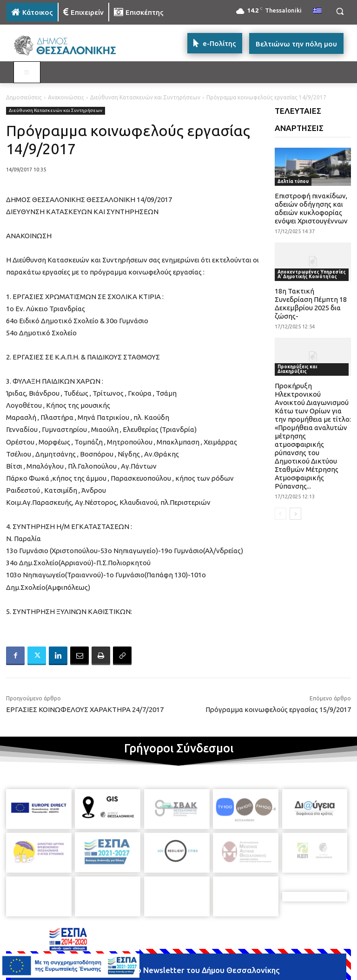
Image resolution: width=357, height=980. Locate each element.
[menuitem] (317, 11)
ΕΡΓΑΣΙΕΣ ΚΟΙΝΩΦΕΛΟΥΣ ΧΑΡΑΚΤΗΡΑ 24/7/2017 (85, 709)
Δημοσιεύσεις (24, 97)
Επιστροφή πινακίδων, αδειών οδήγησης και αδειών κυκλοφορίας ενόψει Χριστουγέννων (311, 208)
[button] (340, 11)
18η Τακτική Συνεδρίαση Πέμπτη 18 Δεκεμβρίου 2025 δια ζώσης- (311, 304)
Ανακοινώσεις (66, 97)
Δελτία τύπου (293, 181)
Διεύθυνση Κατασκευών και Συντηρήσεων (145, 97)
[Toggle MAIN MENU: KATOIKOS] (27, 72)
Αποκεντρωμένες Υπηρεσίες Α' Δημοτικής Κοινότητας (312, 274)
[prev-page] (281, 514)
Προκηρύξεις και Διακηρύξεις (297, 369)
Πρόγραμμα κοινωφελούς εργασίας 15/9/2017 (278, 709)
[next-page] (295, 514)
